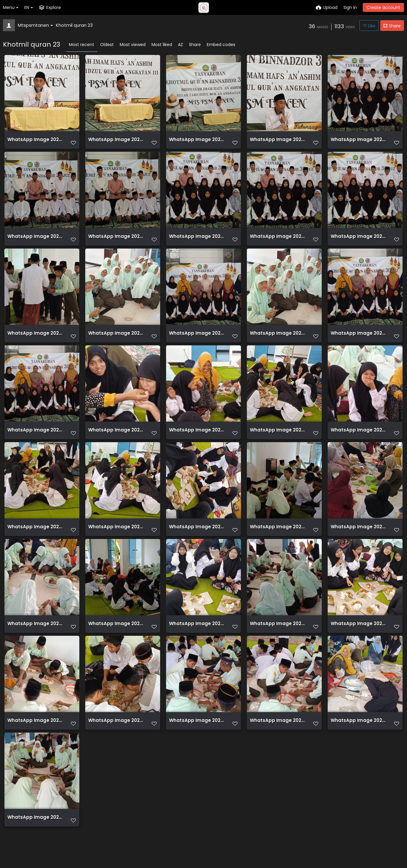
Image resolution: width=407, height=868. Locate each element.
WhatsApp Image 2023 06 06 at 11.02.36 (277, 438)
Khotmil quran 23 (74, 25)
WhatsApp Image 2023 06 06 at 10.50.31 (116, 339)
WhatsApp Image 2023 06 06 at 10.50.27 (277, 240)
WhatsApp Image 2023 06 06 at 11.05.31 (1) (116, 635)
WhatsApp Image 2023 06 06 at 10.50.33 (358, 339)
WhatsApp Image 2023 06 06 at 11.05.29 (277, 536)
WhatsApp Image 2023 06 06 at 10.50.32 (277, 339)
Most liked (162, 45)
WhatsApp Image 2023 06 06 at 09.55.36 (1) (35, 142)
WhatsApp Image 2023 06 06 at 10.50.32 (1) (197, 339)
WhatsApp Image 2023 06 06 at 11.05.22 (197, 438)
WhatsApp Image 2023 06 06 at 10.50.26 (197, 240)
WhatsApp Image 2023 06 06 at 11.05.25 (116, 536)
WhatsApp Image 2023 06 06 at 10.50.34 (35, 438)
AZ (180, 45)
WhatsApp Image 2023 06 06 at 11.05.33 (358, 635)
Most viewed (133, 45)
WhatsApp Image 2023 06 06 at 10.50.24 (116, 240)
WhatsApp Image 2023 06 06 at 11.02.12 (116, 438)
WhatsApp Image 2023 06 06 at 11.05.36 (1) (197, 733)
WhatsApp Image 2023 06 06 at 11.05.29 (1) (197, 536)
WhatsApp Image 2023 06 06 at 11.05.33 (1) (197, 635)
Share (195, 45)
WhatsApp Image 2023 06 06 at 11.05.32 (35, 635)
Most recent (82, 45)
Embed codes (221, 45)
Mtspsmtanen (35, 25)
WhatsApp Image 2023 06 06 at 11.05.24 (358, 438)
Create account (383, 7)
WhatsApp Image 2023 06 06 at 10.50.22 (35, 240)
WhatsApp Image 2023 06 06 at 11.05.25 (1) (35, 536)
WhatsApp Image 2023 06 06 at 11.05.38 (35, 832)
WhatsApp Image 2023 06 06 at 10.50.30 (35, 339)
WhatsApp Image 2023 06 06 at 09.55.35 (116, 142)
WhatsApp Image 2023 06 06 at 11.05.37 (358, 733)
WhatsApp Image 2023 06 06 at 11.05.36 (277, 733)
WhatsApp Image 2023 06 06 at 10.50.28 (358, 240)
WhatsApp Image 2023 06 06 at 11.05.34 (35, 733)
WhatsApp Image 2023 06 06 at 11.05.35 (116, 733)
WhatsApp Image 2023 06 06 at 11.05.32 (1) (358, 536)
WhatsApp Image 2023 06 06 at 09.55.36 (277, 142)
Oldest (107, 45)
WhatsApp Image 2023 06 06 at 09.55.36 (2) (197, 142)
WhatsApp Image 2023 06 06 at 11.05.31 (277, 635)
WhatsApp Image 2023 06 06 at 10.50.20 (358, 142)
